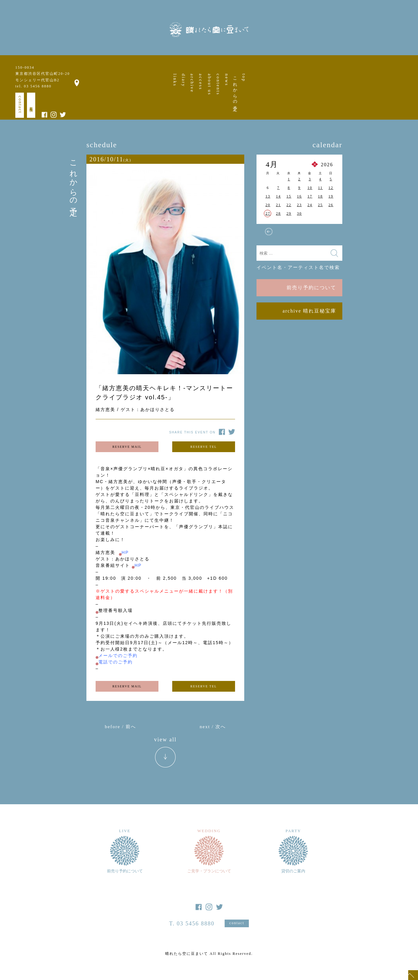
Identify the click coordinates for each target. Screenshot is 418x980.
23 (299, 205)
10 (310, 188)
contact (20, 104)
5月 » (330, 232)
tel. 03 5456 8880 (33, 86)
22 (289, 205)
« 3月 (269, 232)
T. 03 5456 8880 (192, 924)
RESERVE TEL (203, 447)
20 (268, 205)
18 (321, 196)
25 (321, 205)
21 (278, 205)
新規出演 (31, 105)
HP (125, 552)
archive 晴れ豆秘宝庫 (309, 311)
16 (299, 196)
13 (268, 196)
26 (331, 205)
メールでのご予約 (118, 655)
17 (310, 196)
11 (321, 188)
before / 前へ (120, 727)
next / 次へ (213, 727)
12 (331, 188)
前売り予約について (311, 288)
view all (165, 740)
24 (310, 205)
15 (289, 196)
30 (299, 213)
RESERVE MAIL (127, 447)
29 (289, 213)
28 (278, 213)
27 (268, 213)
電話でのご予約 (116, 662)
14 (278, 196)
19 (331, 196)
